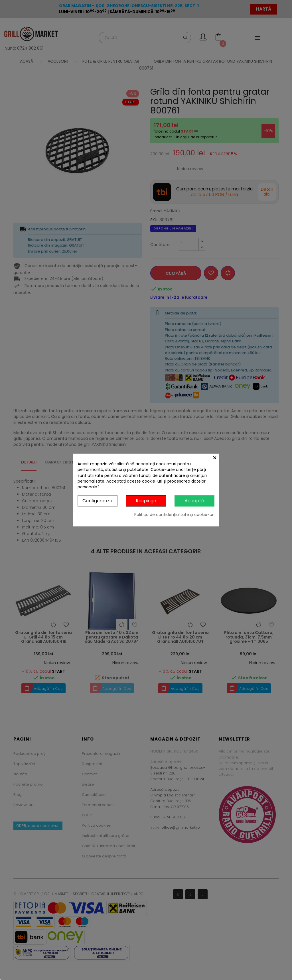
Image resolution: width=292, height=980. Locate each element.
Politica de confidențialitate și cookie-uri (174, 515)
